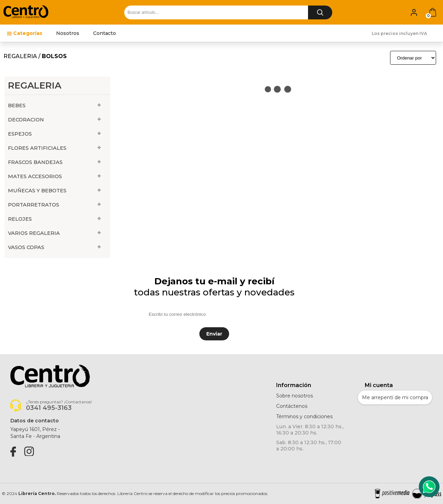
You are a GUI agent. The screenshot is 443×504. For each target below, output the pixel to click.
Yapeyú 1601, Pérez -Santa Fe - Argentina (35, 433)
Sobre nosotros (295, 396)
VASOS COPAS (26, 247)
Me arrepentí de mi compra (395, 397)
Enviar (214, 334)
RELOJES (20, 219)
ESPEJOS (20, 134)
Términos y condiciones (304, 416)
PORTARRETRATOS (34, 205)
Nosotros (68, 33)
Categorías (28, 33)
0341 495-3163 (49, 408)
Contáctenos (292, 406)
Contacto (105, 33)
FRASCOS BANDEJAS (35, 162)
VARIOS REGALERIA (34, 233)
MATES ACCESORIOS (35, 176)
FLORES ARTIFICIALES (37, 148)
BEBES (17, 106)
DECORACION (26, 120)
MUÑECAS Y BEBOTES (37, 191)
